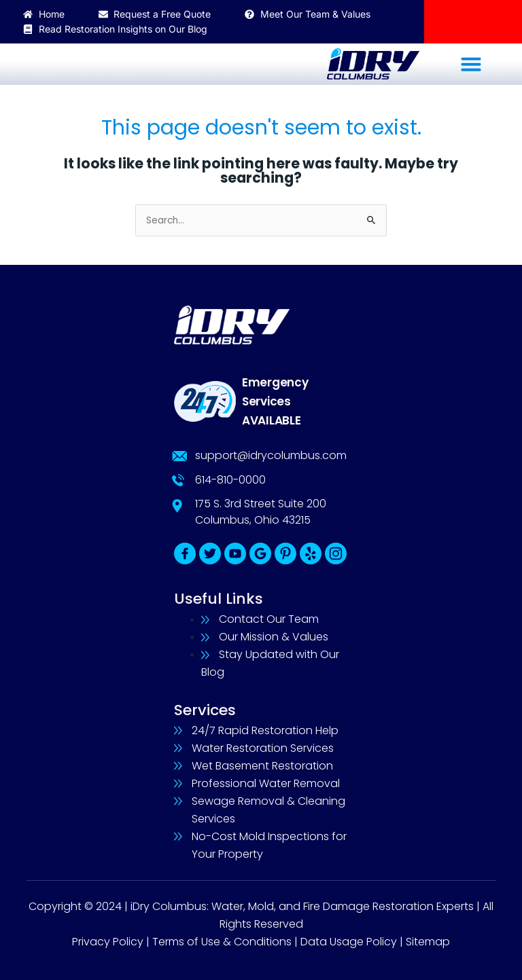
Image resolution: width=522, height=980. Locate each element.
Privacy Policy (108, 942)
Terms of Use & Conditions (222, 942)
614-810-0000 (230, 480)
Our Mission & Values (274, 637)
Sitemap (428, 942)
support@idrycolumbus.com (271, 455)
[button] (471, 63)
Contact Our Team (269, 619)
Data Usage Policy (349, 942)
